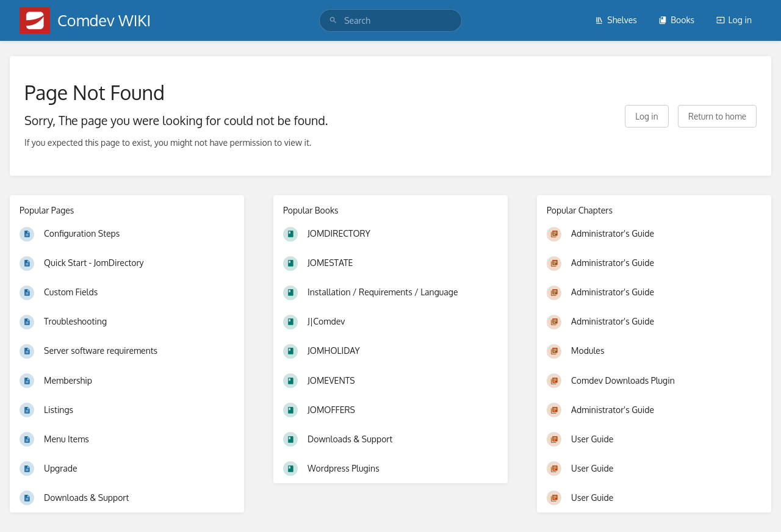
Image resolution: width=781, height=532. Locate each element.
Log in (734, 20)
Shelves (616, 20)
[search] (390, 20)
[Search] (333, 20)
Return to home (717, 116)
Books (676, 20)
